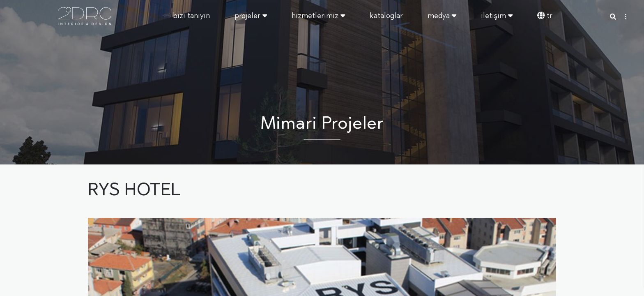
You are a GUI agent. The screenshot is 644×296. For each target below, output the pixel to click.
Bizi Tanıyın (191, 16)
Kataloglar (386, 16)
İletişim (497, 16)
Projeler (251, 16)
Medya (442, 16)
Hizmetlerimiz (318, 16)
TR (545, 16)
